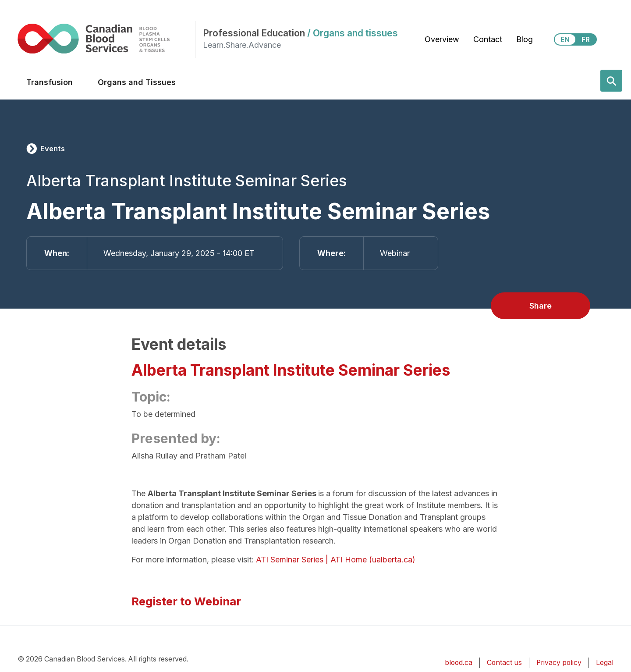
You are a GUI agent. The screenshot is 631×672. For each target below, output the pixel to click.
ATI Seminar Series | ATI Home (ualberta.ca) (336, 560)
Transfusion (50, 82)
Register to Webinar (186, 601)
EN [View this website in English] (565, 39)
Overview (442, 39)
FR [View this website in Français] (586, 39)
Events (53, 149)
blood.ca (459, 663)
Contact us (504, 663)
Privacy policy (559, 663)
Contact (488, 39)
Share (541, 306)
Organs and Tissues (137, 82)
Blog (525, 39)
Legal (605, 663)
